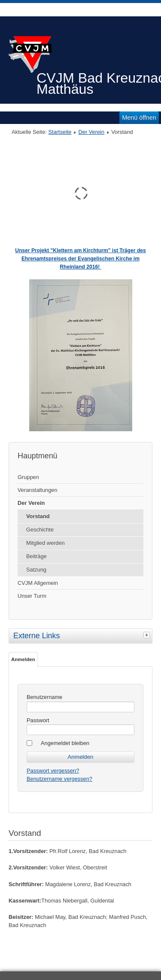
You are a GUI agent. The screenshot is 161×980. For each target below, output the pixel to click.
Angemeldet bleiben (65, 743)
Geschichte (40, 530)
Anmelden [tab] (23, 659)
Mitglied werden (46, 543)
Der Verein (91, 132)
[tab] (148, 635)
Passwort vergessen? (53, 771)
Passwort (38, 720)
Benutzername (44, 697)
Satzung (36, 570)
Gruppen (28, 477)
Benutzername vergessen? (59, 779)
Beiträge (36, 556)
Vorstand (38, 516)
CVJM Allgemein (38, 583)
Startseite (60, 132)
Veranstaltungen (38, 490)
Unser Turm (32, 596)
